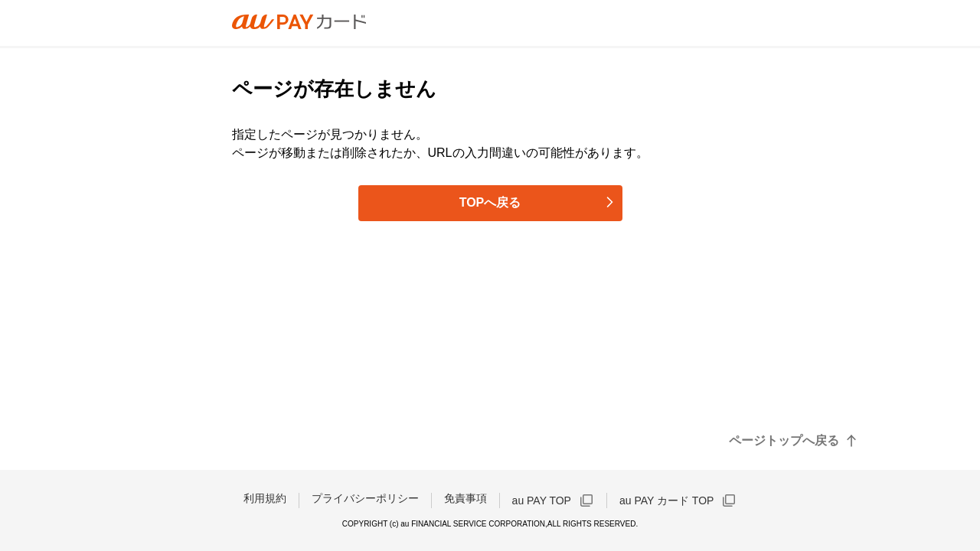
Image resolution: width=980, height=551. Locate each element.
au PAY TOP (542, 500)
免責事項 (465, 498)
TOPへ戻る (490, 202)
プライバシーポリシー (365, 498)
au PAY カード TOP (666, 500)
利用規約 (265, 498)
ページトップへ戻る (784, 441)
